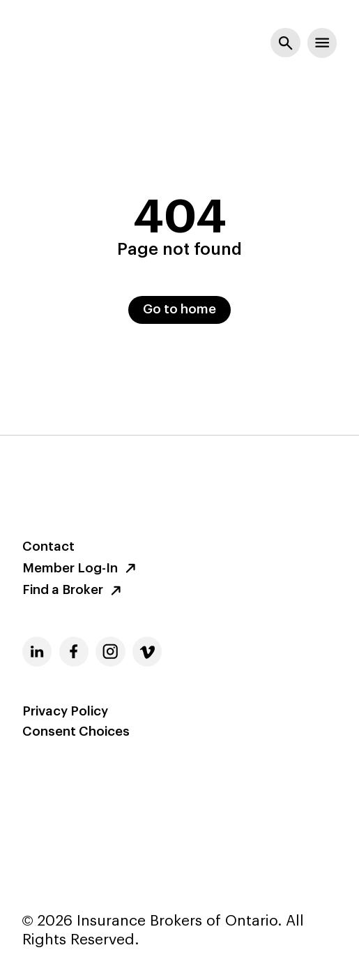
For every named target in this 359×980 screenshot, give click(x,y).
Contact (48, 547)
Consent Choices (76, 732)
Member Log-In (81, 568)
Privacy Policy (65, 712)
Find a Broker (74, 591)
